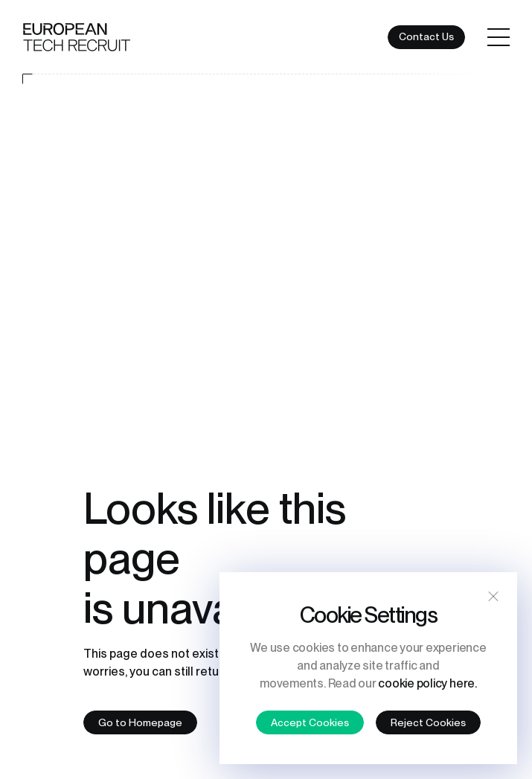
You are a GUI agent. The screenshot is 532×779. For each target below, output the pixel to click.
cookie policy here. (427, 683)
